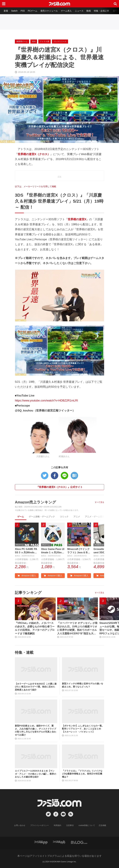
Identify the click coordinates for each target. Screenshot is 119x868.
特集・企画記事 (101, 11)
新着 (6, 11)
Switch (14, 11)
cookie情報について (87, 825)
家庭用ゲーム (22, 42)
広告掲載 (102, 825)
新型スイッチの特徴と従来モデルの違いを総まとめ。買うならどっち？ (83, 685)
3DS (34, 42)
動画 (89, 11)
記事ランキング (28, 593)
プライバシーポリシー (40, 825)
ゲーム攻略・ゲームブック (42, 517)
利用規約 (57, 825)
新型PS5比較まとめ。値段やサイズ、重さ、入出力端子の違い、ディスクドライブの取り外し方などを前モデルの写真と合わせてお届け (35, 730)
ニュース (79, 11)
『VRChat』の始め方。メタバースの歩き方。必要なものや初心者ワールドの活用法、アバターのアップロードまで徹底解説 (35, 628)
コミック (64, 517)
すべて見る (99, 502)
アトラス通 (44, 42)
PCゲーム (32, 11)
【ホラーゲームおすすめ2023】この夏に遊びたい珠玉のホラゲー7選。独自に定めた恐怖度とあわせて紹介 (36, 687)
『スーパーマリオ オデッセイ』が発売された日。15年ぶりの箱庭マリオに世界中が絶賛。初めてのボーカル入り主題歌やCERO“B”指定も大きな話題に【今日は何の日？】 (77, 628)
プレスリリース (60, 42)
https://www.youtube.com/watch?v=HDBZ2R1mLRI (46, 401)
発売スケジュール (49, 11)
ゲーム (21, 517)
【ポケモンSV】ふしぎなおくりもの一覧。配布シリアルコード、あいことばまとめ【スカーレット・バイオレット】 (83, 729)
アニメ (77, 517)
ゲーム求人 (66, 11)
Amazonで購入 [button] (27, 576)
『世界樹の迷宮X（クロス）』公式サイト (60, 487)
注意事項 (70, 825)
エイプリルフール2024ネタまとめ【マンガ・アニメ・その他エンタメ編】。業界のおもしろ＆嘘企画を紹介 (35, 774)
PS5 (23, 11)
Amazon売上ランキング (35, 502)
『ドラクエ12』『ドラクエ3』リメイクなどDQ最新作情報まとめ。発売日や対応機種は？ (82, 774)
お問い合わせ (20, 825)
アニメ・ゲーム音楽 (95, 517)
